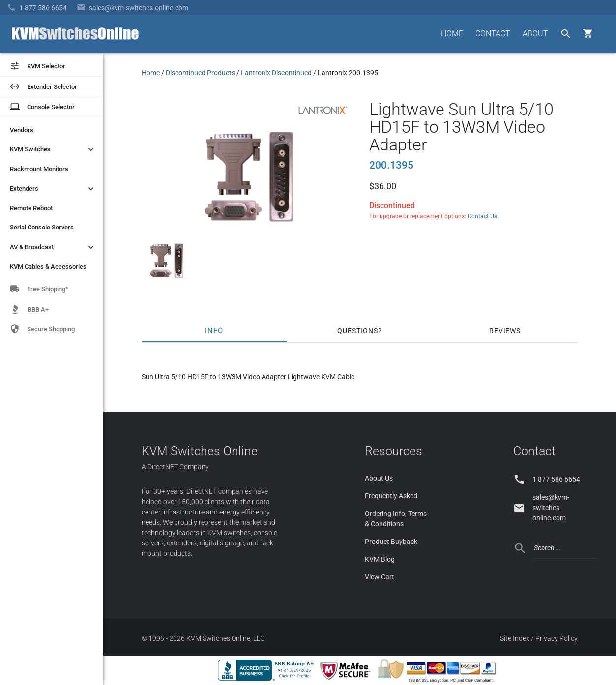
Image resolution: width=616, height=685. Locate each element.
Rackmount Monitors (39, 169)
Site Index (515, 638)
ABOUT (535, 34)
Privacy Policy (557, 638)
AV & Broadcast (53, 247)
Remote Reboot (31, 208)
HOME (452, 34)
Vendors (22, 130)
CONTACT (493, 34)
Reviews (505, 331)
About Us (379, 478)
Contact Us (482, 216)
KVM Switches (53, 149)
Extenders (53, 189)
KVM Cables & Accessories (48, 267)
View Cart (380, 577)
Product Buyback (391, 542)
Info (215, 331)
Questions (357, 331)
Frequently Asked (391, 496)
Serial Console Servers (42, 227)
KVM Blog (380, 559)
